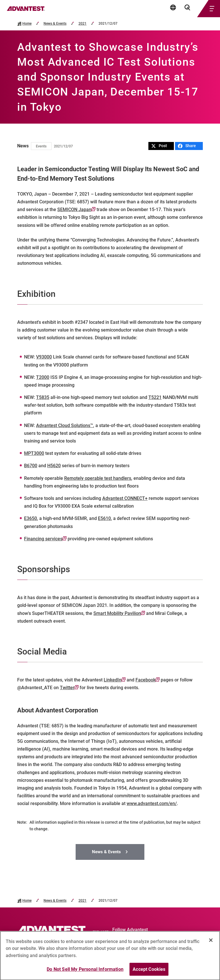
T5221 (155, 397)
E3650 (31, 518)
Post (159, 146)
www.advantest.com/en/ (152, 803)
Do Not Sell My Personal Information (85, 973)
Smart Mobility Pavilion (119, 613)
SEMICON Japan (76, 210)
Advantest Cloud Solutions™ (65, 425)
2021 (82, 24)
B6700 (31, 466)
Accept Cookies (149, 973)
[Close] (211, 944)
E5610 (104, 518)
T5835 (43, 397)
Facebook (148, 680)
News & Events (55, 24)
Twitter (69, 688)
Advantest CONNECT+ (125, 498)
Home (27, 24)
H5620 (54, 466)
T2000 (43, 377)
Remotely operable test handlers (98, 478)
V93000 (44, 357)
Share (187, 146)
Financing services (45, 539)
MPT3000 (34, 453)
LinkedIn (115, 680)
